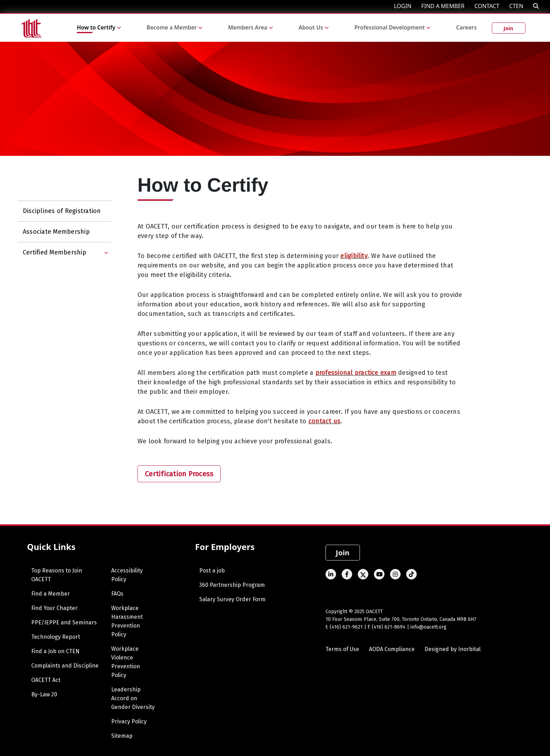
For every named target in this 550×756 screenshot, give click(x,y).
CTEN (516, 6)
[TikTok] (411, 574)
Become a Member (172, 27)
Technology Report (56, 637)
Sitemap (122, 736)
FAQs (117, 594)
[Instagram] (395, 574)
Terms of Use (342, 649)
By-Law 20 (44, 694)
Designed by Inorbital (452, 649)
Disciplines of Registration (62, 211)
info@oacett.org (428, 627)
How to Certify (96, 27)
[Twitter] (363, 574)
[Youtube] (379, 574)
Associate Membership (56, 232)
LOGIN (403, 6)
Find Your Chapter (54, 608)
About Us (311, 27)
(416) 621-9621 (346, 627)
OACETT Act (46, 680)
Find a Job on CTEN (55, 651)
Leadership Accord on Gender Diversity (133, 698)
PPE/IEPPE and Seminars (64, 622)
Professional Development (390, 27)
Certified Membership (55, 252)
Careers (466, 27)
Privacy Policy (129, 721)
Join (509, 28)
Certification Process (179, 474)
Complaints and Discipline (65, 666)
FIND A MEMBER (443, 6)
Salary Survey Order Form (232, 599)
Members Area (248, 27)
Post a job (212, 571)
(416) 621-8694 (389, 627)
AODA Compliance (392, 649)
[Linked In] (331, 574)
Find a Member (51, 594)
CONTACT (487, 6)
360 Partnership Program (232, 585)
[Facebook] (347, 574)
